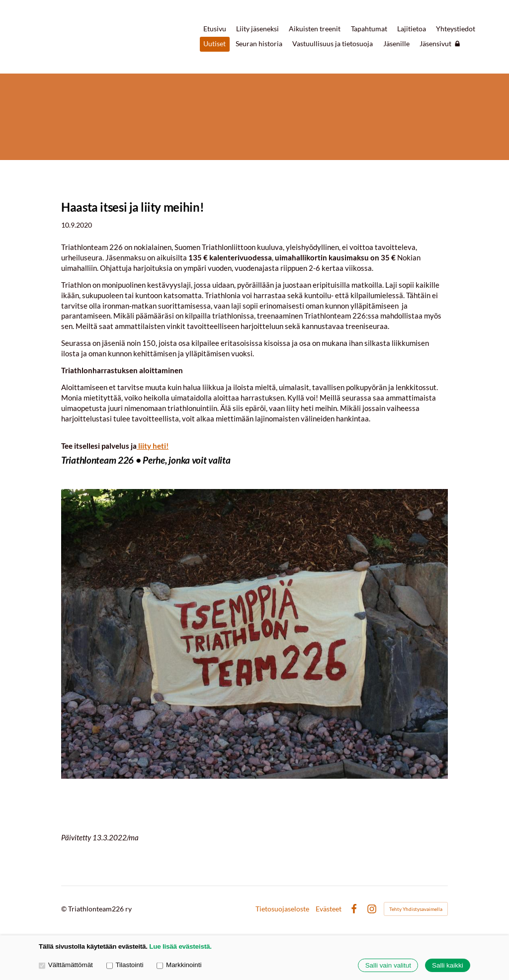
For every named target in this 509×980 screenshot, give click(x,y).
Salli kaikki (448, 965)
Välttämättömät (66, 965)
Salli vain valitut (388, 965)
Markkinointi (179, 965)
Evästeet (329, 909)
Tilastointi (125, 965)
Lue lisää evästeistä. (180, 946)
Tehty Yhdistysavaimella (416, 909)
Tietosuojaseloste (282, 909)
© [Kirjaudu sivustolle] (65, 909)
